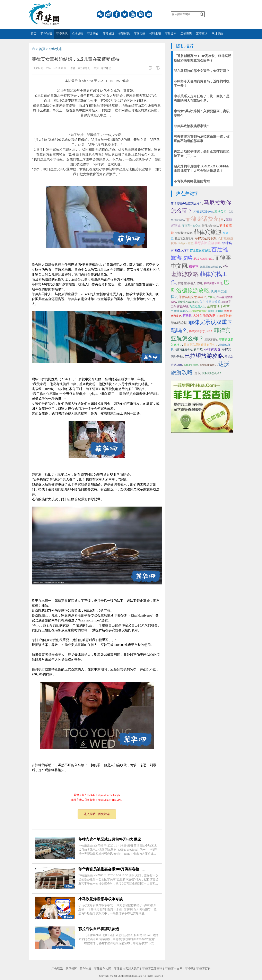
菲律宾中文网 (174, 969)
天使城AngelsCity (188, 302)
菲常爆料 (171, 34)
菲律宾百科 (203, 969)
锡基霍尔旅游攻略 (211, 267)
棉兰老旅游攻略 (184, 238)
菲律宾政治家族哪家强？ (192, 126)
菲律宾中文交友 (191, 226)
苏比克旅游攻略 (200, 251)
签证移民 (124, 34)
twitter (125, 14)
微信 (100, 14)
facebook (116, 14)
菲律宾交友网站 (198, 311)
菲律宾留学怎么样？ (201, 331)
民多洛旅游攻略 (204, 259)
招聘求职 (155, 34)
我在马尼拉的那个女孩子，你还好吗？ (202, 71)
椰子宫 (194, 267)
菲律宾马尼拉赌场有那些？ (201, 345)
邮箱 (149, 14)
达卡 (197, 373)
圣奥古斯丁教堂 (218, 306)
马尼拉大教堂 (186, 243)
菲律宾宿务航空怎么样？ (186, 204)
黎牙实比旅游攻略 (208, 243)
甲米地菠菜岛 (179, 311)
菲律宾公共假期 (206, 238)
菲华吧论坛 (179, 323)
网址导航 (217, 34)
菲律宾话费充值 (204, 212)
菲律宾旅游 (208, 232)
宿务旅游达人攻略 (190, 283)
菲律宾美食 (212, 349)
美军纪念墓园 (215, 311)
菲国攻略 (140, 34)
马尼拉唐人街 (197, 307)
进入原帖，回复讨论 (97, 814)
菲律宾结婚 (224, 316)
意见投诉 (71, 969)
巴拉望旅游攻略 (204, 356)
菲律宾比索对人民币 (127, 969)
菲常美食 (93, 34)
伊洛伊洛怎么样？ (212, 373)
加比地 (211, 297)
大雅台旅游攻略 (204, 316)
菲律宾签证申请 (213, 283)
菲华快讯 (62, 34)
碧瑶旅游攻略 (210, 226)
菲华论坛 (46, 34)
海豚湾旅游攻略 (183, 350)
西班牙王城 (211, 340)
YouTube (133, 14)
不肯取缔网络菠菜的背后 (192, 181)
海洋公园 (220, 212)
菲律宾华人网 (103, 969)
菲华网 (127, 976)
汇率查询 (202, 34)
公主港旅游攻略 (210, 302)
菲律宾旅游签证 (208, 365)
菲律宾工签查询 (152, 969)
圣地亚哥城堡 (191, 365)
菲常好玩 (108, 34)
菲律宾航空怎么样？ (193, 297)
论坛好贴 (77, 34)
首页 (34, 34)
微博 (108, 14)
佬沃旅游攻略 (184, 233)
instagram (141, 14)
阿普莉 (187, 316)
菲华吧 (198, 349)
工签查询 (186, 34)
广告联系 (57, 969)
